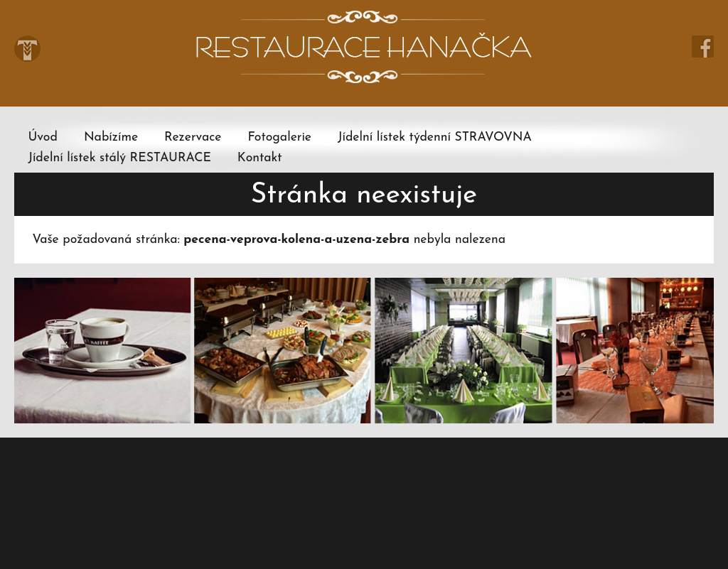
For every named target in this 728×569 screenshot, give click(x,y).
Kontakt (260, 158)
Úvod (42, 137)
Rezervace (193, 137)
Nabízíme (111, 137)
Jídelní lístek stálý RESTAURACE (119, 158)
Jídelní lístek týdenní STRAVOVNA (435, 137)
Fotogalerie (279, 137)
